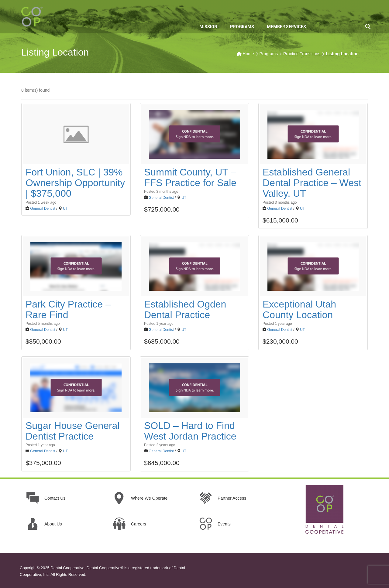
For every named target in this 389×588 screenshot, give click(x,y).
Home (248, 54)
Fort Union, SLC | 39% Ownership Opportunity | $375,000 (75, 183)
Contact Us (55, 498)
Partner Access (232, 498)
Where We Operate (149, 498)
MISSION (208, 27)
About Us (53, 524)
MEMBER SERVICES (286, 27)
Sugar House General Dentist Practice (73, 431)
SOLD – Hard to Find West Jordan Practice (190, 431)
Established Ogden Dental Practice (185, 309)
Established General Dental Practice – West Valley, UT (312, 183)
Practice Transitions (302, 54)
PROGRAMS (242, 27)
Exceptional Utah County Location (299, 309)
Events (224, 524)
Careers (139, 524)
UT (65, 209)
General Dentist (43, 209)
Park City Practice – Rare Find (68, 309)
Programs (269, 54)
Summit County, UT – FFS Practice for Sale (190, 177)
